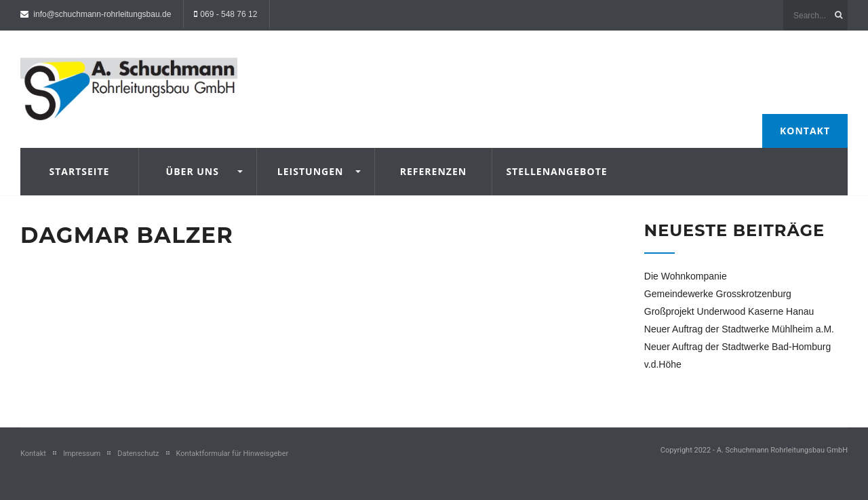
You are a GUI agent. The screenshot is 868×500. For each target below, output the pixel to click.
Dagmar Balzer (127, 235)
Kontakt (805, 131)
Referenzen (433, 171)
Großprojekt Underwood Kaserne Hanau (729, 311)
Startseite (79, 171)
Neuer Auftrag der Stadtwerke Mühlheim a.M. (739, 329)
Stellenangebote (551, 171)
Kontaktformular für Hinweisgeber (233, 454)
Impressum (82, 454)
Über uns (193, 171)
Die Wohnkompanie (686, 276)
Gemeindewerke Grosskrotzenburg (718, 294)
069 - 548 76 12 (229, 14)
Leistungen (311, 171)
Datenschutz (138, 454)
